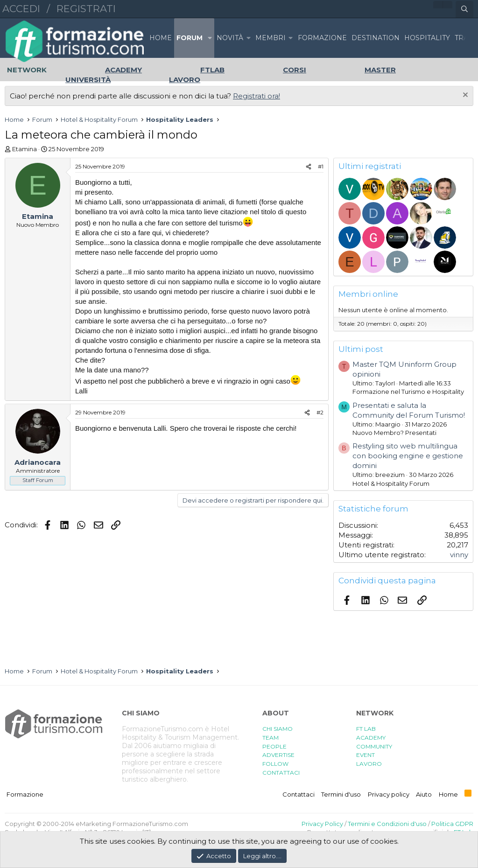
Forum (190, 38)
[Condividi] (309, 167)
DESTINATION (376, 38)
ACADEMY (371, 738)
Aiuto (424, 794)
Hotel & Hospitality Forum (391, 483)
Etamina (25, 149)
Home (161, 38)
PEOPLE (274, 746)
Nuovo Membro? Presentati (394, 433)
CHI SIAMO (278, 729)
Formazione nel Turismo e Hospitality (408, 392)
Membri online (368, 294)
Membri (271, 38)
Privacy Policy (322, 824)
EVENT (366, 755)
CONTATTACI (281, 773)
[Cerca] (464, 9)
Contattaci (299, 794)
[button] (210, 38)
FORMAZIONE (322, 38)
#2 (320, 412)
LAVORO (369, 764)
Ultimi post (361, 349)
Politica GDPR (452, 824)
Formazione (25, 794)
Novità (230, 38)
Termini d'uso (341, 794)
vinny (459, 555)
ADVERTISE (278, 755)
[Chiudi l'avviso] (464, 96)
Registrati (86, 9)
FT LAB (366, 729)
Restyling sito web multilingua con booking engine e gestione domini (408, 456)
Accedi (21, 9)
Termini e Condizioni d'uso (387, 824)
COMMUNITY (374, 746)
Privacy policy (389, 794)
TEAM (271, 738)
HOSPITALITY (427, 38)
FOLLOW (275, 764)
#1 (321, 166)
